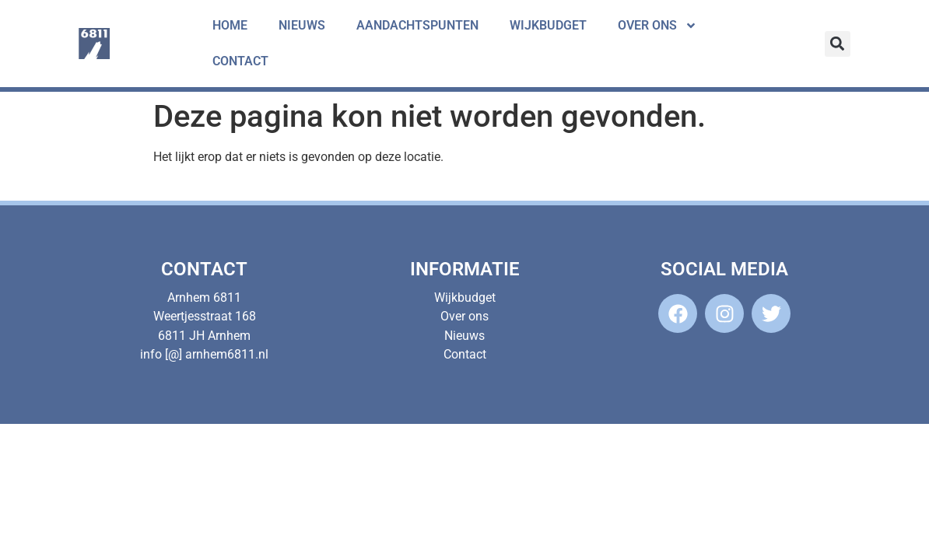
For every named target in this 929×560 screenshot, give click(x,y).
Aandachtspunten (417, 25)
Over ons (657, 26)
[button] (838, 44)
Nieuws (302, 25)
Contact (240, 61)
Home (230, 25)
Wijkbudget (548, 25)
